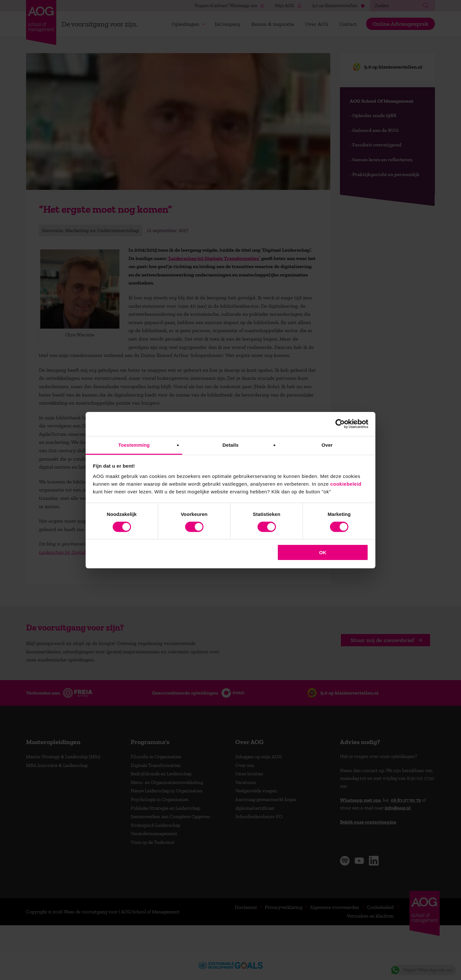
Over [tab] (327, 445)
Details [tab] (230, 445)
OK (323, 552)
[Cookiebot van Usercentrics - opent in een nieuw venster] (340, 424)
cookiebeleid (346, 484)
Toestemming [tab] (134, 445)
